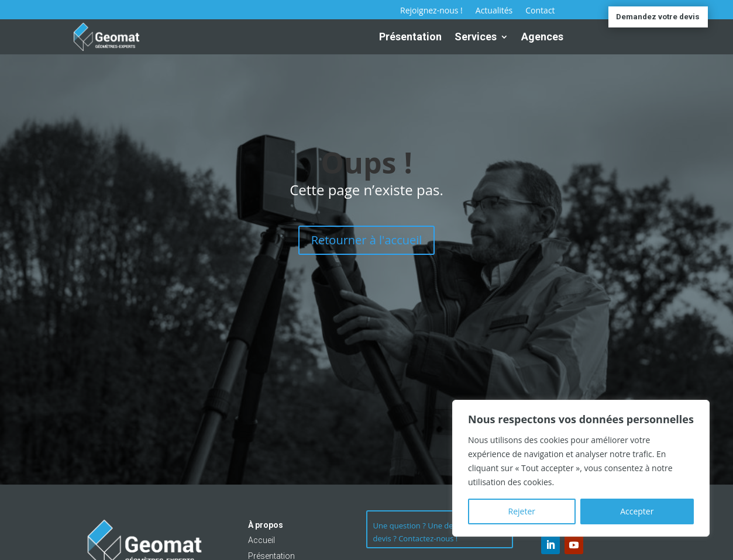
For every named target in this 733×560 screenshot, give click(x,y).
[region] (581, 468)
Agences (542, 37)
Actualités (494, 11)
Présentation (410, 37)
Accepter (637, 511)
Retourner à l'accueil (367, 240)
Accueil (261, 540)
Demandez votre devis (658, 17)
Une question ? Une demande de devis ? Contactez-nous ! (431, 535)
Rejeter (522, 511)
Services (476, 37)
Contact (540, 11)
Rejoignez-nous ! (431, 11)
